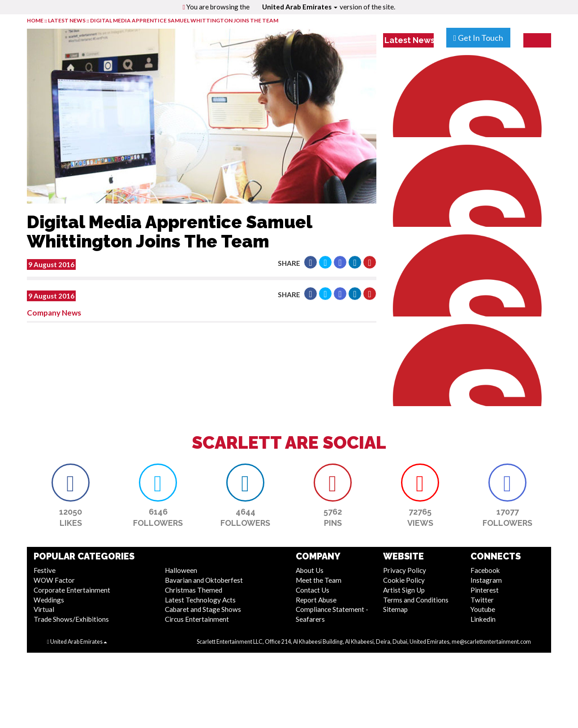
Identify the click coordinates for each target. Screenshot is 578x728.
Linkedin (483, 619)
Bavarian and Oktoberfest (204, 580)
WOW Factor (54, 580)
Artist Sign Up (404, 590)
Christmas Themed (194, 590)
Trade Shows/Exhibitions (71, 619)
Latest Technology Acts (200, 600)
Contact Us (313, 590)
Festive (45, 570)
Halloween (181, 570)
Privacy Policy (405, 570)
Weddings (49, 600)
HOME (35, 20)
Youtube (483, 609)
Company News (54, 313)
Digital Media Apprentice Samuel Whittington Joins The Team (184, 20)
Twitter (482, 600)
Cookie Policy (404, 580)
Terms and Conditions (416, 600)
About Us (310, 570)
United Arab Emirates (300, 7)
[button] (311, 262)
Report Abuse (316, 600)
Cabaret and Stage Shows (203, 609)
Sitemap (395, 609)
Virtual (44, 609)
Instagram (486, 580)
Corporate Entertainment (72, 590)
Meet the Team (319, 580)
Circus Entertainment (197, 619)
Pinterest (485, 590)
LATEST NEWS (67, 20)
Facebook (485, 570)
